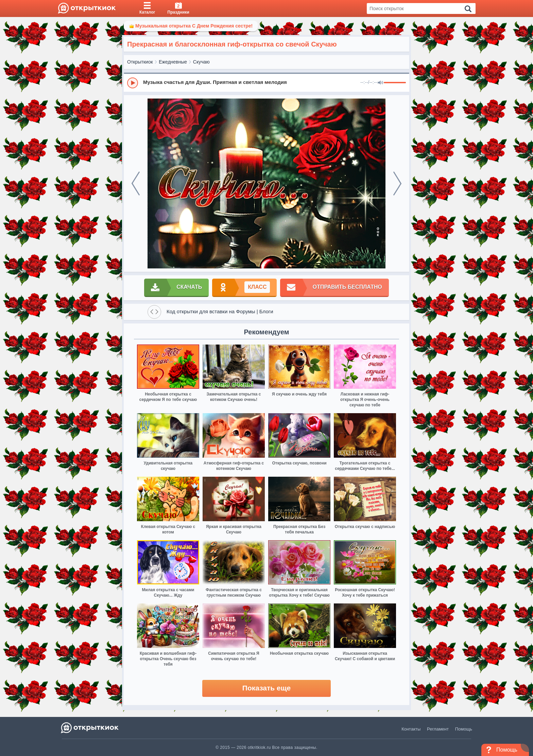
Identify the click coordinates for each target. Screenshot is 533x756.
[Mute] (380, 83)
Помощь (464, 729)
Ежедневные (173, 62)
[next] (397, 183)
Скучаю (201, 62)
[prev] (136, 183)
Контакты (411, 729)
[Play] (133, 83)
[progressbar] (395, 83)
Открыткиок (140, 62)
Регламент (438, 729)
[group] (266, 83)
